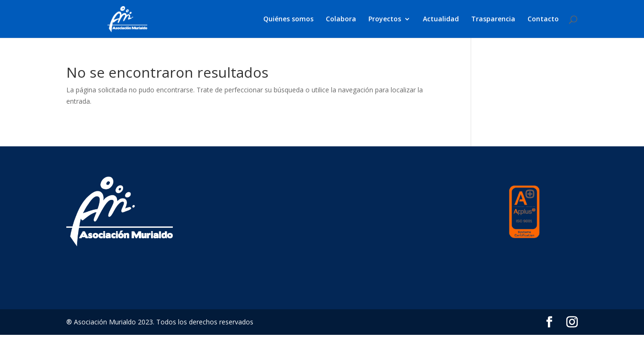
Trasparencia (493, 19)
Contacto (543, 19)
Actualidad (441, 19)
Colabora (341, 19)
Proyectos (385, 19)
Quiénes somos (288, 19)
